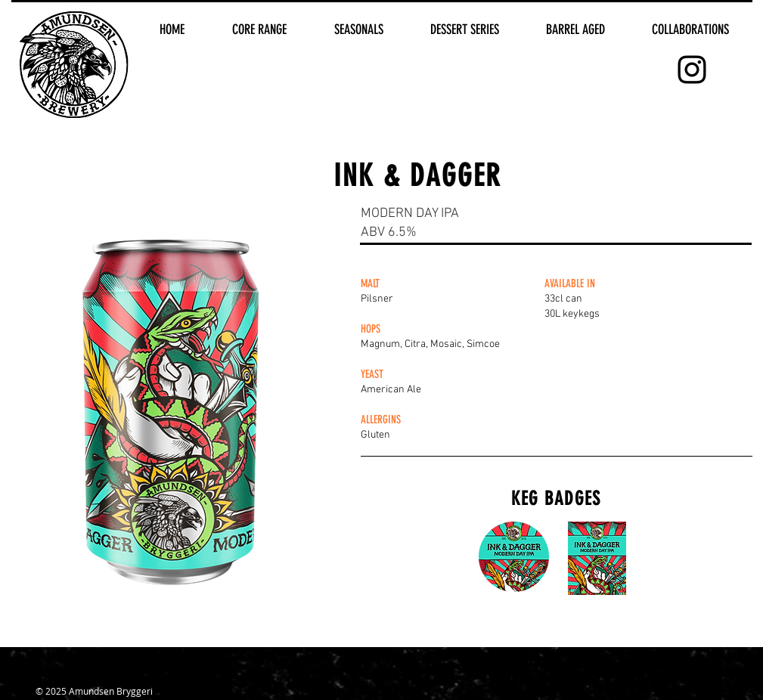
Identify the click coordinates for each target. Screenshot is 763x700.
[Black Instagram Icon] (692, 70)
